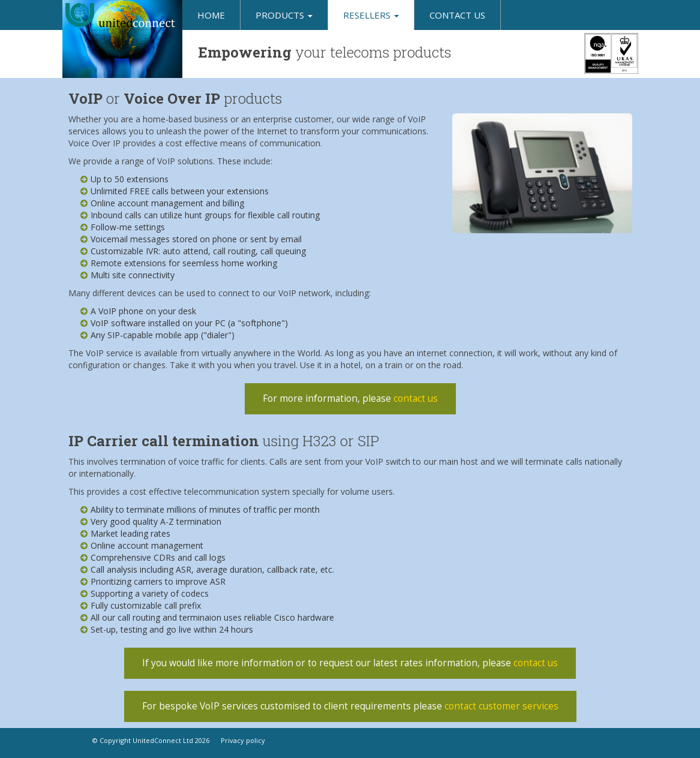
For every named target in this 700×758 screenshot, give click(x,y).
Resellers (371, 15)
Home (211, 15)
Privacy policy (243, 740)
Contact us (457, 15)
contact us (416, 398)
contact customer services (501, 706)
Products (284, 15)
